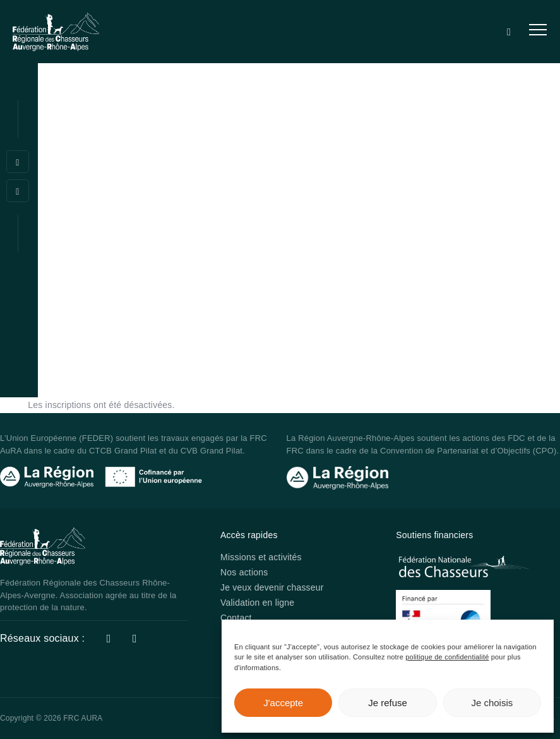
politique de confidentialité (447, 657)
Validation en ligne (257, 603)
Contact (236, 618)
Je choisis (492, 703)
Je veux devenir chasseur (272, 587)
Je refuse (388, 703)
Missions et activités (261, 557)
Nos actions (244, 572)
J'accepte (283, 703)
